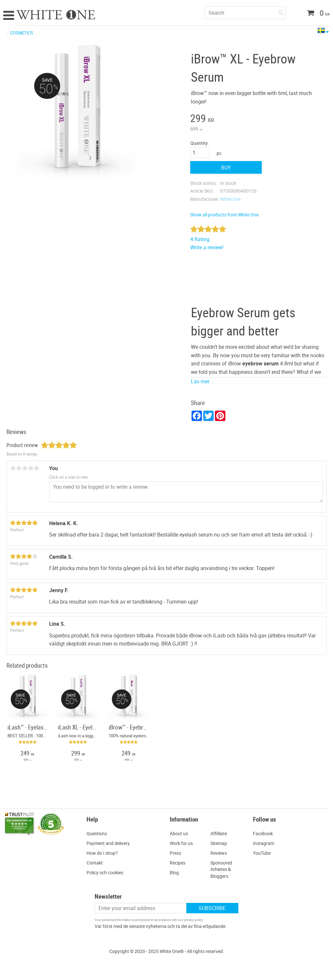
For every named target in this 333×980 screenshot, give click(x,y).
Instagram (264, 843)
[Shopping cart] (316, 14)
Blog (174, 872)
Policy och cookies (105, 872)
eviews (220, 853)
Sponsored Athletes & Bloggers (221, 869)
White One (230, 199)
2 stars (19, 468)
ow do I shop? (104, 853)
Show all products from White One (224, 215)
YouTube (262, 853)
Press (175, 853)
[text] (226, 119)
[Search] (281, 11)
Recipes (178, 863)
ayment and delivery (110, 843)
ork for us (183, 843)
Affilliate (219, 833)
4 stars (31, 468)
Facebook (263, 833)
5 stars (36, 468)
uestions (98, 833)
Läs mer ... (203, 381)
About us (179, 833)
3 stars (25, 468)
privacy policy (193, 920)
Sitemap (219, 843)
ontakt (96, 863)
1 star (13, 468)
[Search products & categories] (245, 13)
